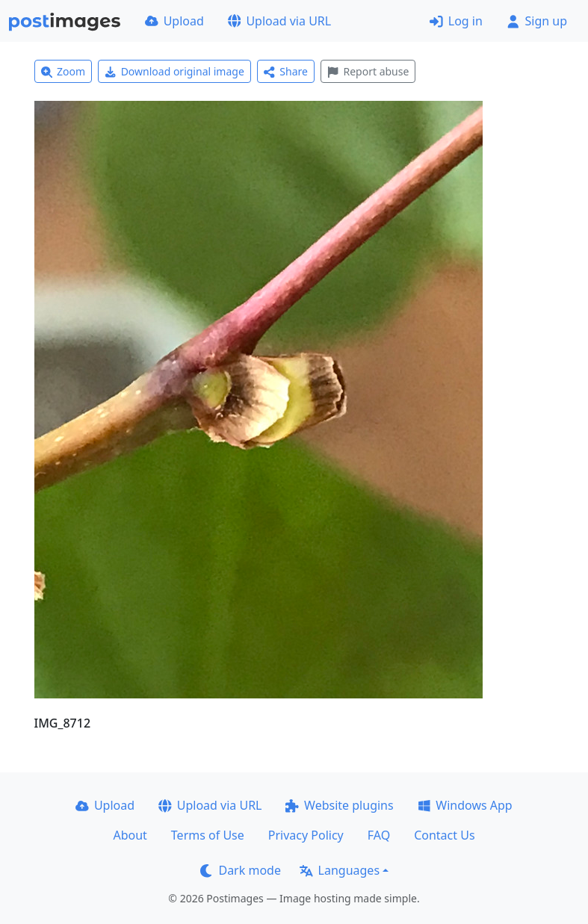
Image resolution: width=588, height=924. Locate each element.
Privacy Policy (306, 835)
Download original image (174, 71)
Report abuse (368, 71)
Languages (340, 870)
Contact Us (444, 835)
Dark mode (241, 870)
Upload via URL (279, 21)
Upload (174, 21)
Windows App (465, 805)
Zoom (64, 71)
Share (286, 71)
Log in (456, 21)
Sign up (537, 21)
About (130, 835)
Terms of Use (208, 835)
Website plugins (339, 805)
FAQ (379, 835)
